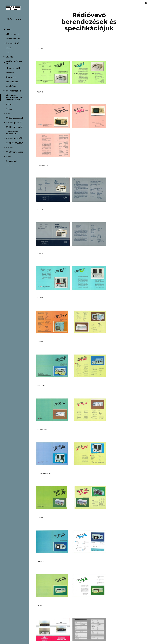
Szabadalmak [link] (12, 161)
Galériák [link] (9, 57)
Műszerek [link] (10, 73)
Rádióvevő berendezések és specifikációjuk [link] (14, 98)
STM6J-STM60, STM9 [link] (14, 143)
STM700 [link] (9, 147)
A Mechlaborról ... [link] (13, 34)
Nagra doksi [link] (11, 77)
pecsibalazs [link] (11, 86)
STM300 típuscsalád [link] (14, 127)
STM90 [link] (8, 156)
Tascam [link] (9, 166)
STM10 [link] (8, 113)
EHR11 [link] (8, 48)
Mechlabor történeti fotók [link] (14, 63)
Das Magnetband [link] (13, 39)
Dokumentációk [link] (13, 43)
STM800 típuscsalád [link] (14, 152)
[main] (89, 22)
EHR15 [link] (8, 52)
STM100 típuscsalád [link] (14, 118)
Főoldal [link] (9, 30)
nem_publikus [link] (12, 82)
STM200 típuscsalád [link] (14, 123)
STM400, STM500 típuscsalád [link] (13, 133)
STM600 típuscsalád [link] (14, 138)
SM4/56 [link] (9, 109)
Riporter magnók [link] (13, 91)
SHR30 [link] (9, 104)
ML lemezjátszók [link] (13, 68)
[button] (146, 3)
